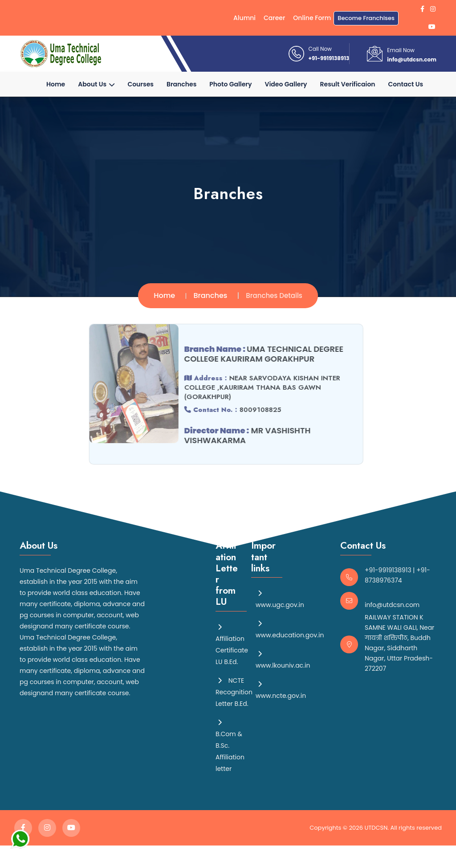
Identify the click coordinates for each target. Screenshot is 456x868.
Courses (140, 84)
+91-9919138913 (329, 58)
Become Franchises (366, 18)
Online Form (312, 18)
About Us (96, 84)
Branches (181, 84)
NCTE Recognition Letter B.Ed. (234, 692)
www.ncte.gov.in (281, 689)
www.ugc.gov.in (280, 599)
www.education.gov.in (290, 629)
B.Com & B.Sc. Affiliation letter (230, 745)
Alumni (244, 18)
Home (56, 84)
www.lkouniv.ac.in (283, 659)
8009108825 (257, 410)
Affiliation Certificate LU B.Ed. (232, 644)
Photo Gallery (230, 84)
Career (274, 18)
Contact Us (406, 84)
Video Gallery (286, 84)
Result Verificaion (348, 84)
